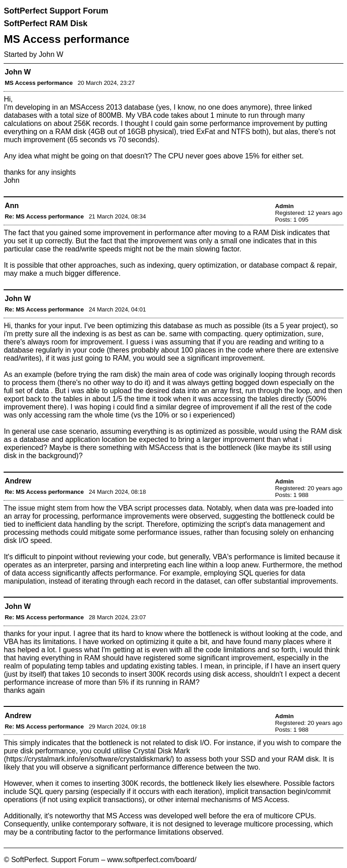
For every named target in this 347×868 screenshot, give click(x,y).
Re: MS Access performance (44, 216)
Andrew (18, 481)
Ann (12, 206)
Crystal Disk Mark (162, 751)
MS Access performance (39, 83)
